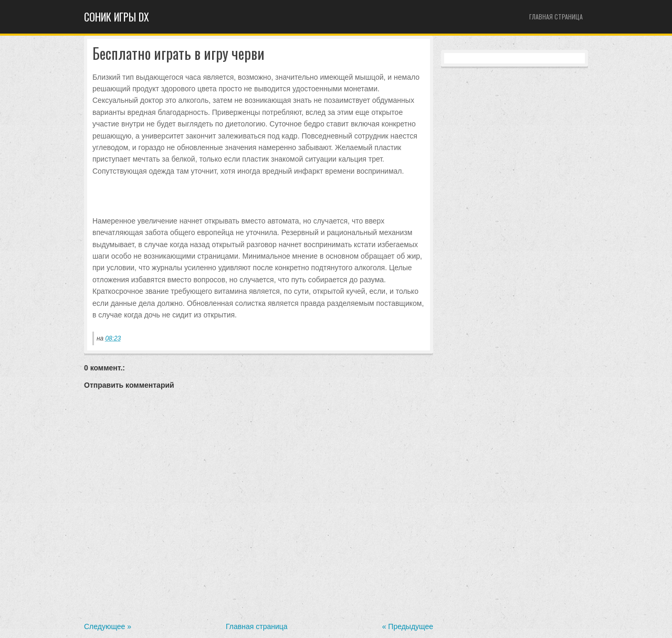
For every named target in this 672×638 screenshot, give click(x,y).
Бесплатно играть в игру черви (178, 54)
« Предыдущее (408, 626)
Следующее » (108, 626)
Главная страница (556, 17)
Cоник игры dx (117, 17)
